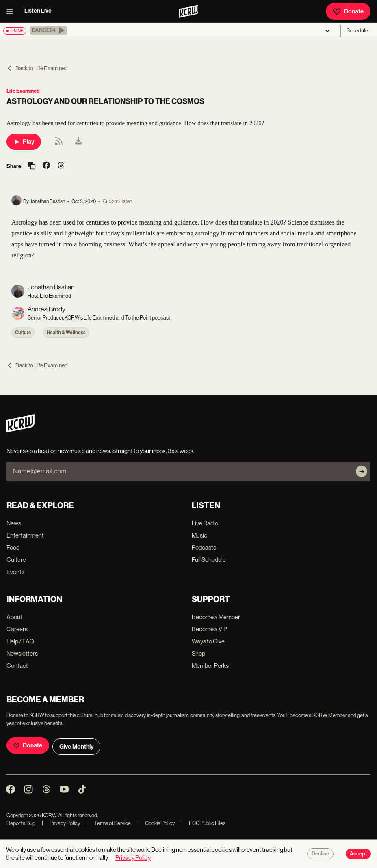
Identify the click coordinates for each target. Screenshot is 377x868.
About (14, 617)
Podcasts (204, 547)
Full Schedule (209, 560)
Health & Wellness (66, 333)
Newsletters (22, 653)
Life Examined (23, 91)
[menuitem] (78, 142)
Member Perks (210, 666)
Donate (348, 11)
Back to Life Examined (37, 68)
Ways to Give (208, 641)
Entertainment (25, 535)
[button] (48, 30)
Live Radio (205, 523)
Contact (17, 666)
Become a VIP (209, 629)
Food (13, 547)
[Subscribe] (362, 471)
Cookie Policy (156, 823)
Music (199, 535)
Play (24, 142)
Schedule (357, 31)
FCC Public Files (203, 823)
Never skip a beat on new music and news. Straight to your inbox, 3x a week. (101, 451)
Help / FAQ (20, 641)
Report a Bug (21, 823)
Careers (17, 629)
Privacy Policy (61, 823)
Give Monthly (76, 747)
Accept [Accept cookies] (358, 854)
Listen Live (38, 11)
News (14, 523)
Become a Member (216, 617)
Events (15, 572)
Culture (23, 333)
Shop (198, 653)
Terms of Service (109, 823)
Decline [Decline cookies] (320, 854)
